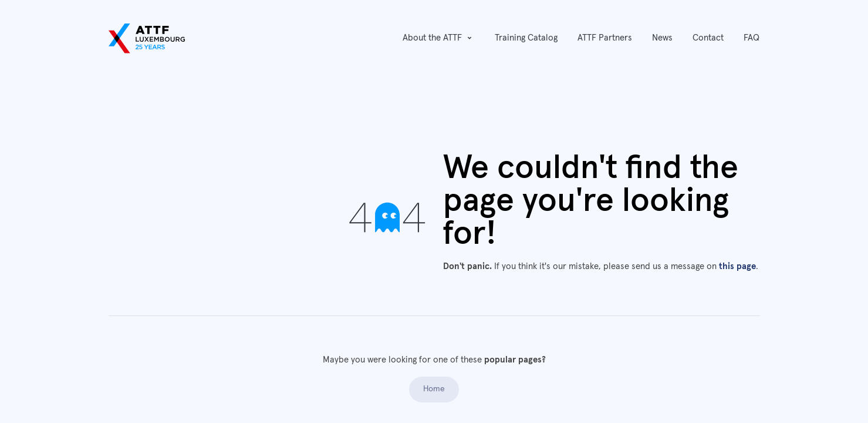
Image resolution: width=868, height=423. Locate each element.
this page (737, 266)
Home (434, 389)
